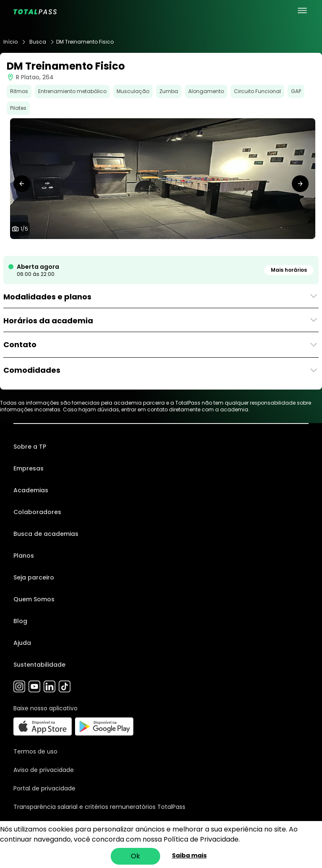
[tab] (148, 247)
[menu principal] (302, 10)
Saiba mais (189, 855)
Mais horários (289, 270)
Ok (135, 856)
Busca (38, 42)
